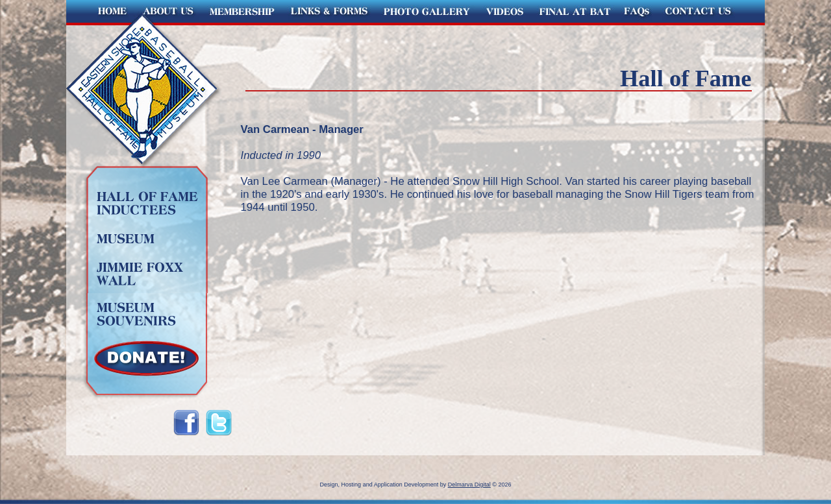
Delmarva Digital (469, 485)
